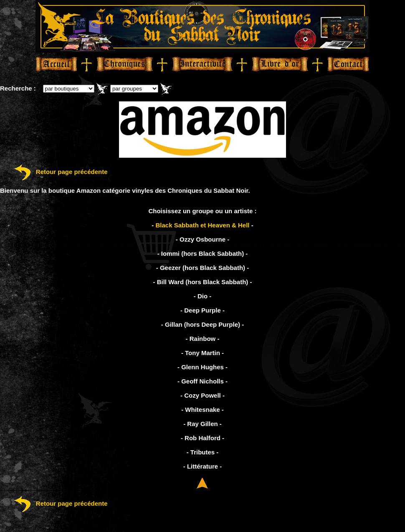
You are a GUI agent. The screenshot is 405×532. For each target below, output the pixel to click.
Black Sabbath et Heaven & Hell (202, 225)
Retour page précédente (54, 172)
